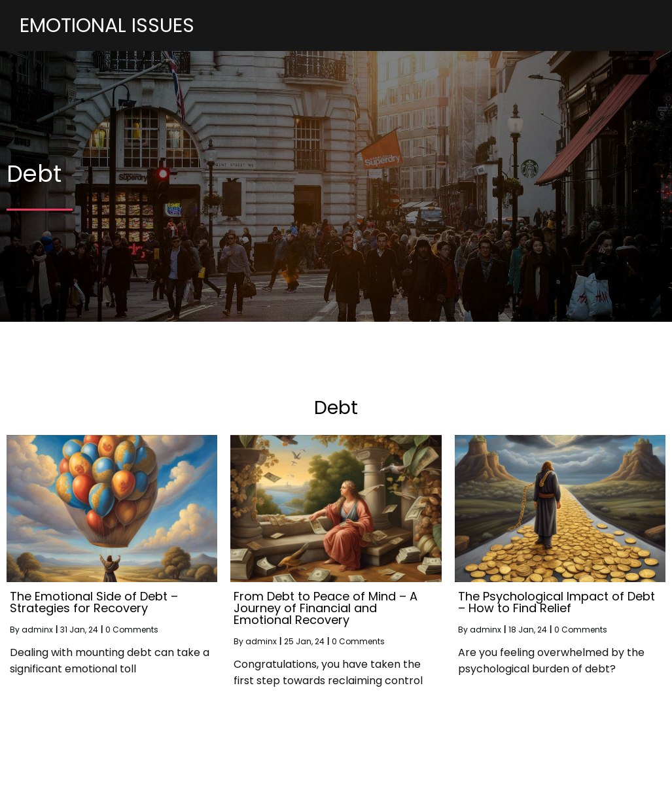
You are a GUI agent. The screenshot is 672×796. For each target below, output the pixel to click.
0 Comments (132, 661)
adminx (37, 661)
